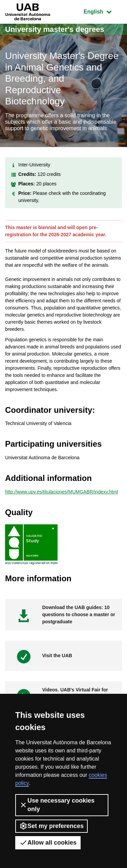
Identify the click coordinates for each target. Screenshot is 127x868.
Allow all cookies (48, 843)
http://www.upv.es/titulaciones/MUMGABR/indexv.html (61, 492)
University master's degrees (55, 29)
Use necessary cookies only (57, 805)
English (103, 11)
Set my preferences (51, 826)
